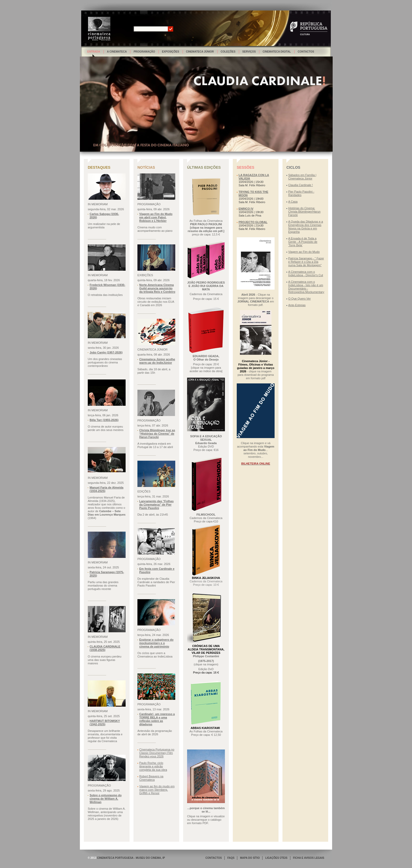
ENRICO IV (246, 209)
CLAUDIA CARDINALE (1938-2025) (105, 648)
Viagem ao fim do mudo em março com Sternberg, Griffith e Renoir (157, 790)
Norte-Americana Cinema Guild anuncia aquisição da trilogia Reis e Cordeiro (157, 288)
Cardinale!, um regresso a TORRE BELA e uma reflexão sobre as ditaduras (157, 719)
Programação (144, 52)
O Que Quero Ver (300, 299)
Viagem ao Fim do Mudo (304, 252)
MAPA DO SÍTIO (250, 858)
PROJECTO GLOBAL (253, 222)
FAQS (231, 858)
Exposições (171, 52)
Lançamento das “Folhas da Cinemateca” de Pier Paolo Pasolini (156, 505)
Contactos (306, 52)
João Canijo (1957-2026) (106, 352)
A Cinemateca (117, 52)
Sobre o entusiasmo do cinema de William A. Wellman (106, 799)
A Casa (293, 202)
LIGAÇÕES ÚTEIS (276, 858)
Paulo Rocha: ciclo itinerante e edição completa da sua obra (153, 766)
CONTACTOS (214, 858)
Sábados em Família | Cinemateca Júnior (302, 177)
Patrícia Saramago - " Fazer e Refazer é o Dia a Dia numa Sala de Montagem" (306, 262)
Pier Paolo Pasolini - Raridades (301, 193)
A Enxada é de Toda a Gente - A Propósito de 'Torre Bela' (303, 242)
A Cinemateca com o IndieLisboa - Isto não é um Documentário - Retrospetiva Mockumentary (306, 287)
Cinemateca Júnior (200, 52)
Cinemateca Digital (277, 52)
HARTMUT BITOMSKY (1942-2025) (105, 723)
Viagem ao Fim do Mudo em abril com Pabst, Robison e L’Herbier (156, 217)
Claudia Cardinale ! (301, 185)
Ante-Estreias (297, 305)
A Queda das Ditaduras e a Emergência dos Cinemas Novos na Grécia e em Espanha (306, 227)
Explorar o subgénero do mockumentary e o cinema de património (156, 643)
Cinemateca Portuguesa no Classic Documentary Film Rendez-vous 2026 (157, 753)
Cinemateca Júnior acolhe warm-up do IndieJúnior (157, 361)
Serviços (249, 52)
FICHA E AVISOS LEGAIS (309, 858)
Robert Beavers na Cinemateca (151, 778)
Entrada (94, 52)
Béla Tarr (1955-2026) (104, 420)
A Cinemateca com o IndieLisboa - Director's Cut (306, 273)
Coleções (228, 52)
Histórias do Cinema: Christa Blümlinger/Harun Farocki (304, 212)
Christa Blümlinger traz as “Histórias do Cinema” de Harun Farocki (157, 434)
